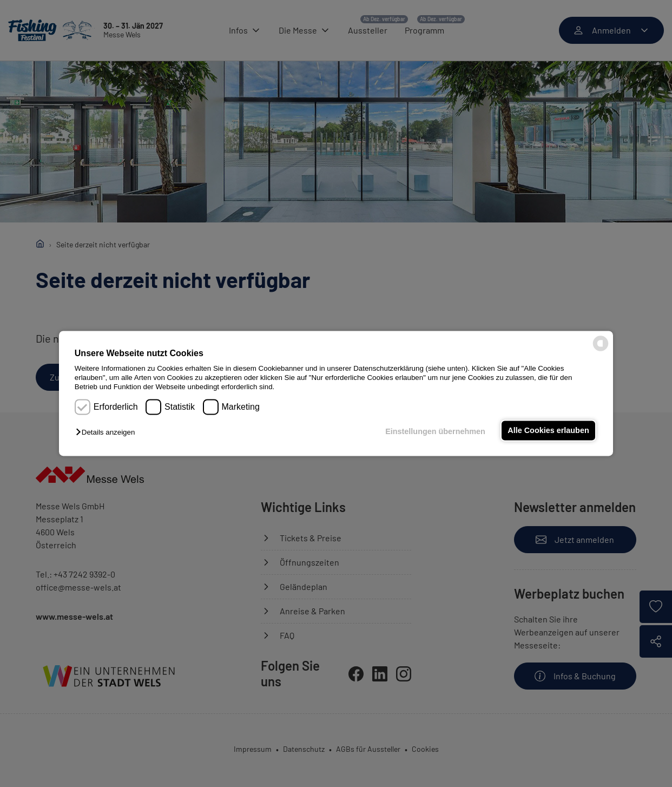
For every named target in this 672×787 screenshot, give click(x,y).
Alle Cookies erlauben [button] (548, 430)
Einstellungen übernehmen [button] (435, 431)
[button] (108, 432)
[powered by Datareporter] (601, 350)
